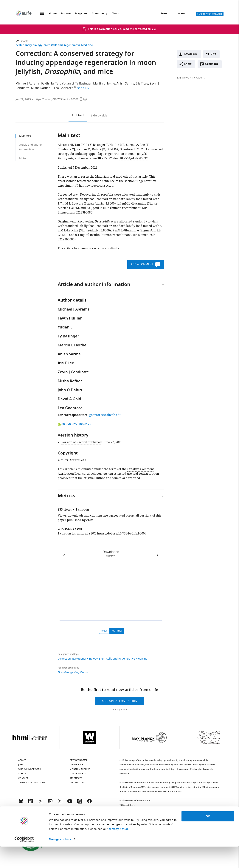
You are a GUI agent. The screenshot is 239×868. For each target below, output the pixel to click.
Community (100, 14)
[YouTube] (70, 803)
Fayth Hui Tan (51, 84)
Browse (66, 14)
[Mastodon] (50, 803)
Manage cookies (60, 861)
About (116, 14)
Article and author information (31, 147)
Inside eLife (76, 765)
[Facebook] (89, 803)
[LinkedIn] (31, 803)
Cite (213, 54)
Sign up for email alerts (119, 701)
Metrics (24, 158)
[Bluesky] (21, 803)
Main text (25, 136)
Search (165, 14)
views (183, 78)
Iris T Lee (142, 84)
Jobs (21, 765)
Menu (42, 14)
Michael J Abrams (28, 84)
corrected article (145, 29)
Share (188, 64)
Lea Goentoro (64, 88)
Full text (78, 116)
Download (191, 54)
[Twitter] (41, 803)
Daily (104, 631)
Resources (76, 778)
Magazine (81, 14)
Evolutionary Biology (29, 45)
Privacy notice (120, 710)
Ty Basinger (83, 84)
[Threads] (80, 803)
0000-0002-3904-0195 (74, 424)
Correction (22, 41)
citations (198, 78)
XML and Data (77, 783)
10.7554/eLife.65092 (134, 158)
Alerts (182, 14)
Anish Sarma (125, 84)
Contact (23, 778)
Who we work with (30, 769)
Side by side (99, 116)
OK (208, 838)
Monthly (117, 631)
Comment (213, 65)
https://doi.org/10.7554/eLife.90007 (56, 99)
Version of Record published (82, 442)
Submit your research (210, 14)
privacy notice (119, 850)
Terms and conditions (32, 783)
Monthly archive (80, 769)
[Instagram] (60, 803)
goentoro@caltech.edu (105, 415)
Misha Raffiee (41, 88)
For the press (78, 774)
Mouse (84, 672)
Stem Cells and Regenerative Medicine (68, 45)
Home (53, 14)
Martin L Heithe (104, 84)
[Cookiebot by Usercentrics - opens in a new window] (24, 861)
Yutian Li (68, 84)
